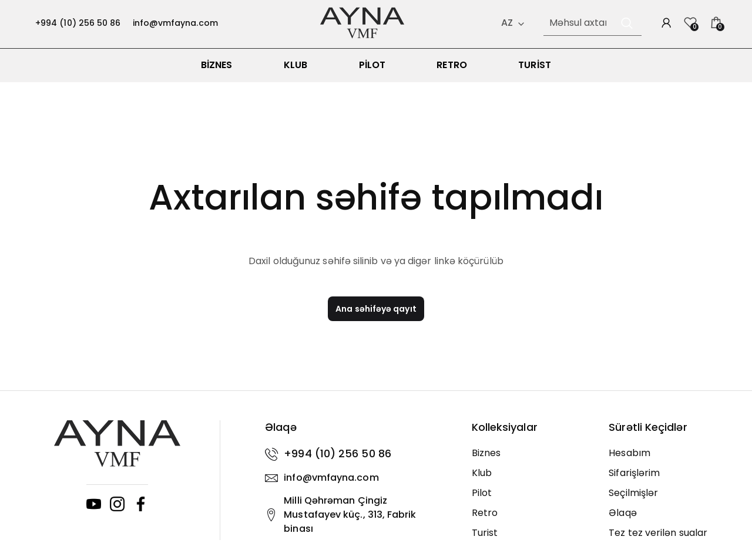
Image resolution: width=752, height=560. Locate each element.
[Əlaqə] (669, 520)
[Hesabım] (669, 460)
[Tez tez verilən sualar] (669, 540)
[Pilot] (532, 500)
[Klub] (532, 480)
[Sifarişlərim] (669, 480)
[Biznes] (532, 460)
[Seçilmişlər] (669, 500)
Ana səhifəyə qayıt (376, 316)
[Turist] (532, 540)
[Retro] (532, 520)
